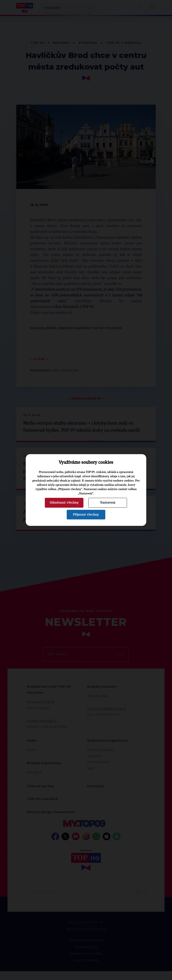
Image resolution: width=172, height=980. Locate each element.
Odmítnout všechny (64, 503)
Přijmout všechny (86, 515)
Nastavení (108, 503)
